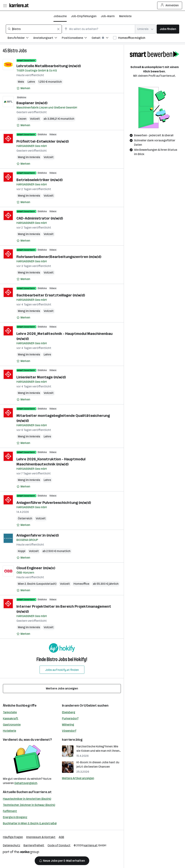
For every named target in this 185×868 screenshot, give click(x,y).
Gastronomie (12, 725)
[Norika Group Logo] (21, 853)
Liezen (22, 119)
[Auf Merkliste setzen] (23, 88)
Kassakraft (11, 718)
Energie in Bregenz (15, 817)
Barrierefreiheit (34, 845)
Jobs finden (168, 29)
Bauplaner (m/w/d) (32, 103)
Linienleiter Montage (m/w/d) (41, 377)
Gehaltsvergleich (26, 783)
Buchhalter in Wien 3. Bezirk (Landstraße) (30, 823)
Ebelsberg (69, 712)
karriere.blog (72, 740)
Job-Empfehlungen (84, 16)
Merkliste (125, 16)
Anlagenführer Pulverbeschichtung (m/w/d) (54, 503)
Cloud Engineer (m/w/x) (36, 568)
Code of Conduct (59, 845)
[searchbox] (34, 29)
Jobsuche (60, 16)
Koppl (22, 551)
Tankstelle (10, 712)
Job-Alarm (108, 16)
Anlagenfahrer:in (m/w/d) (38, 535)
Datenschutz (12, 845)
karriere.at (43, 792)
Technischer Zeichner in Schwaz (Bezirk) (29, 805)
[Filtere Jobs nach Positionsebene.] (77, 38)
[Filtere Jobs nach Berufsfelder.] (20, 38)
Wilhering (68, 725)
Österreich (25, 518)
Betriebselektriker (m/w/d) (39, 180)
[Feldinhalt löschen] (58, 29)
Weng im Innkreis (29, 157)
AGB (61, 837)
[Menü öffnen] (5, 5)
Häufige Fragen (13, 837)
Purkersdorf (70, 718)
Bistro (13, 51)
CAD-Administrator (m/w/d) (40, 218)
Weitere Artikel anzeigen (78, 778)
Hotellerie (9, 731)
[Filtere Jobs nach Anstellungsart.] (48, 38)
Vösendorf (69, 731)
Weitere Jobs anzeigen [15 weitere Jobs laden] (62, 688)
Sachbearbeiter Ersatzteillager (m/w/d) (51, 295)
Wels (21, 82)
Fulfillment (10, 811)
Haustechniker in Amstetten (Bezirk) (27, 799)
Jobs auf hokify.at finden (62, 670)
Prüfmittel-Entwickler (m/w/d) (43, 141)
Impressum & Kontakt (41, 837)
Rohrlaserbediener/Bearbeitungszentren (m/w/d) (59, 257)
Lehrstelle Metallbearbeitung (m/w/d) (49, 66)
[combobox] (34, 29)
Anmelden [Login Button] (170, 5)
